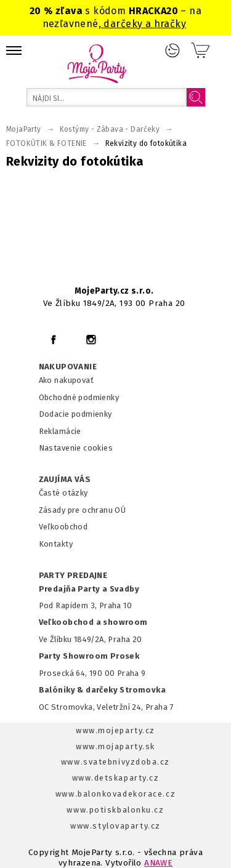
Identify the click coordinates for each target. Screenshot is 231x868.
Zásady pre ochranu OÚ (83, 510)
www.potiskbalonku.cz (115, 810)
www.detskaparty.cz (116, 778)
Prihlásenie (172, 50)
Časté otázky (63, 493)
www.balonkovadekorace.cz (115, 794)
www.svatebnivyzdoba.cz (115, 762)
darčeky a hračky (144, 24)
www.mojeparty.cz (115, 730)
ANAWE (158, 863)
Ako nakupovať (66, 380)
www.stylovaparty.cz (115, 826)
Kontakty (56, 544)
